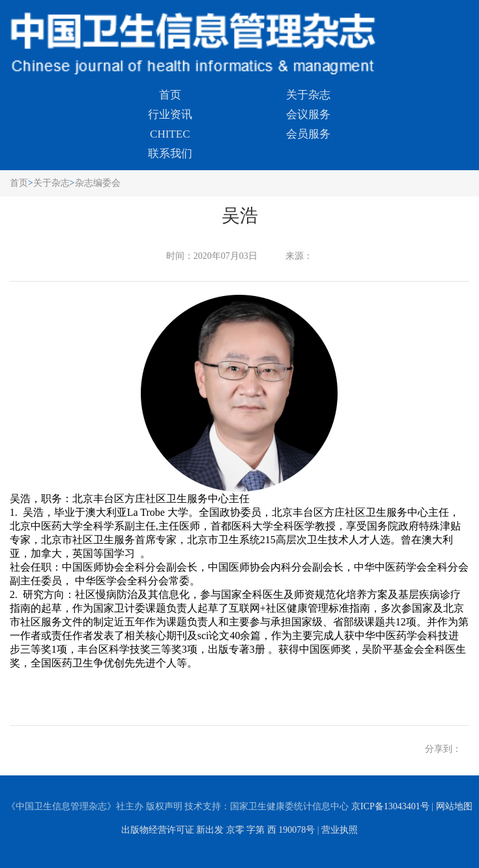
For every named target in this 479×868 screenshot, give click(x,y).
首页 (170, 95)
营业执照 (340, 830)
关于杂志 (308, 95)
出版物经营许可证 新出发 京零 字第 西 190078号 (218, 830)
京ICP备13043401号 (390, 806)
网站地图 (454, 806)
